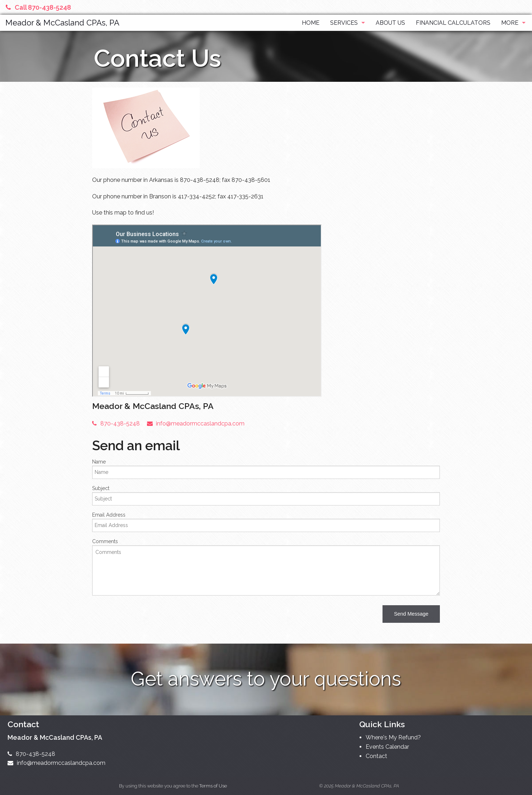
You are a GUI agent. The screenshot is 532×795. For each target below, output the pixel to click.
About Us (390, 23)
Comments (105, 541)
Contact (376, 756)
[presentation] (147, 615)
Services (344, 23)
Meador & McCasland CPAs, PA (62, 23)
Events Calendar (387, 747)
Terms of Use (213, 786)
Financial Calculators (453, 23)
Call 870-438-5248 (38, 7)
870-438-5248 (116, 424)
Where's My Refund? (393, 737)
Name (99, 462)
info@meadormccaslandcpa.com (196, 424)
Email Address (109, 515)
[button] (411, 614)
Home (311, 23)
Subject (101, 488)
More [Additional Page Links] (510, 23)
